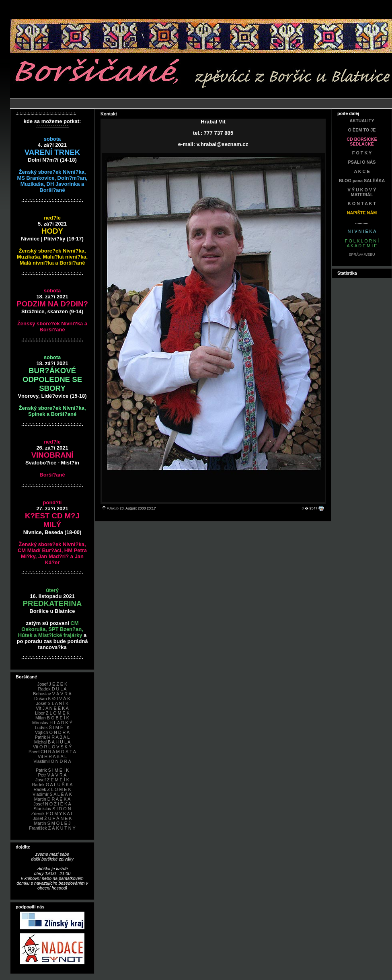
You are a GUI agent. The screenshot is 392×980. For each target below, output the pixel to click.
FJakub (113, 508)
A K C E (362, 171)
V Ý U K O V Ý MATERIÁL (362, 192)
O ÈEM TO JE (362, 130)
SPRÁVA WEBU (362, 255)
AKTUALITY (362, 121)
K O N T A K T (362, 203)
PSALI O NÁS (362, 162)
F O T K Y (362, 153)
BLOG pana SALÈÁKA (362, 181)
